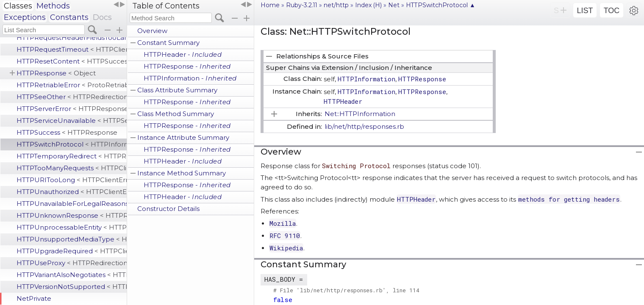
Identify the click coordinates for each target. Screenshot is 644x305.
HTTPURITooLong (72, 180)
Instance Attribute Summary (183, 137)
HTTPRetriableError (72, 85)
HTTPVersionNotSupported (72, 287)
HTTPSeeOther (72, 97)
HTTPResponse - (187, 66)
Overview (152, 31)
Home (270, 5)
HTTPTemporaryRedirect (72, 156)
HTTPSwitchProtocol (72, 144)
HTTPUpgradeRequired (72, 251)
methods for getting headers (569, 199)
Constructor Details (168, 209)
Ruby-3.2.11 (302, 5)
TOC (612, 11)
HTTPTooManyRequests (72, 168)
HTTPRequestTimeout (72, 49)
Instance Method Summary (182, 173)
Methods (53, 6)
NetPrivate (34, 298)
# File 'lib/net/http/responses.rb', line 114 (346, 290)
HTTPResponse (56, 73)
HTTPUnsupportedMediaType (72, 239)
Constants (69, 17)
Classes (18, 6)
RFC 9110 (285, 236)
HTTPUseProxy (72, 263)
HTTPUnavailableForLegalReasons (72, 204)
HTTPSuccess (67, 132)
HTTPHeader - (183, 54)
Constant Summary (168, 43)
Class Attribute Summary (177, 90)
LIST (585, 11)
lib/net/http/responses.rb (364, 126)
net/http (336, 5)
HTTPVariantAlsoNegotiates (72, 275)
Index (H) (368, 5)
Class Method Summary (176, 114)
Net (394, 5)
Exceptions (25, 17)
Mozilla (283, 223)
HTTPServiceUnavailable (72, 121)
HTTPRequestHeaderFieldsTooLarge (72, 37)
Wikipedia (286, 248)
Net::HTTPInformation (360, 114)
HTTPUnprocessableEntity (72, 227)
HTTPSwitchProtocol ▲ (441, 5)
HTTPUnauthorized (72, 192)
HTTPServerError (72, 109)
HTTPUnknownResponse (72, 215)
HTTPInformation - (190, 78)
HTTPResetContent (72, 61)
